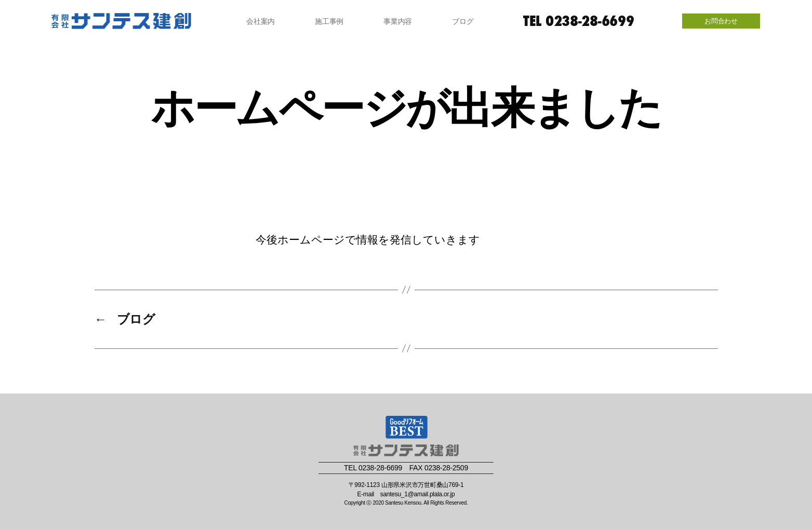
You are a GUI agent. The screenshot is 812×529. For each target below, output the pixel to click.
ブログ (463, 21)
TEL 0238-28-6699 (579, 21)
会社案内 (261, 21)
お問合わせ (721, 21)
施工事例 (329, 21)
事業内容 (398, 21)
